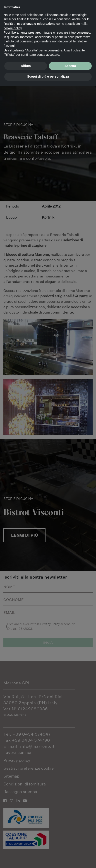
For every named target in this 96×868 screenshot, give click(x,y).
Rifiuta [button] (26, 66)
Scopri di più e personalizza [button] (48, 76)
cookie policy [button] (13, 28)
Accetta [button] (70, 66)
